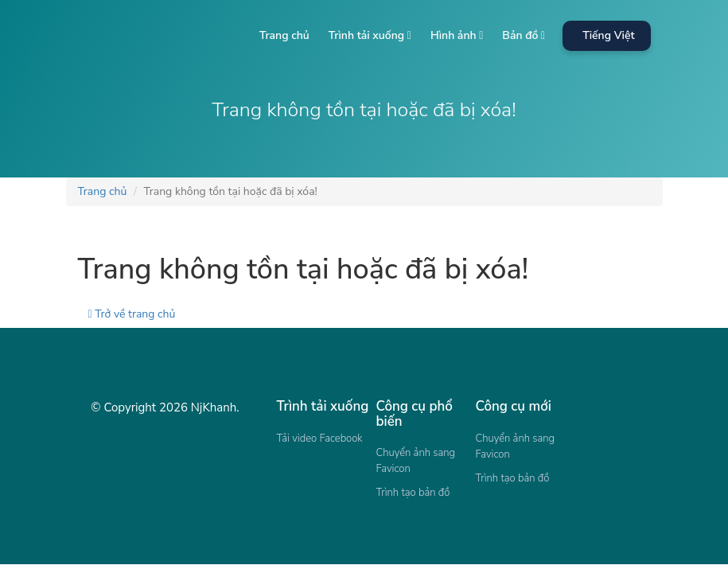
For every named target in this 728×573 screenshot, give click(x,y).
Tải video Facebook (320, 439)
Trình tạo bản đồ (413, 493)
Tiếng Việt (608, 35)
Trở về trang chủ (132, 314)
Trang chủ (284, 35)
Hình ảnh (457, 35)
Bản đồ (524, 35)
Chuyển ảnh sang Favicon (416, 461)
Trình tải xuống (370, 35)
